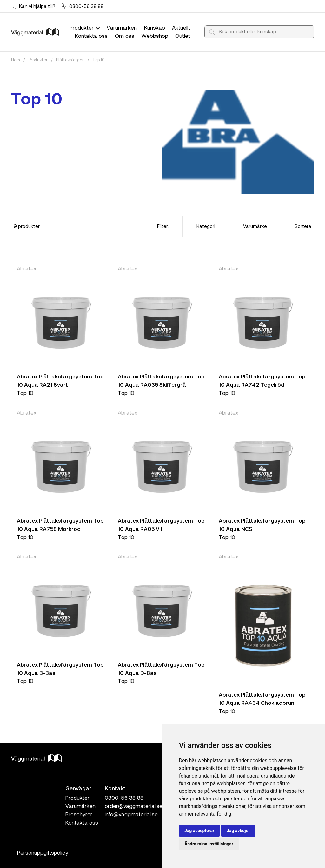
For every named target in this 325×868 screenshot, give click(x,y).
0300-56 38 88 (86, 6)
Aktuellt (181, 27)
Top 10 (99, 60)
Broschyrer (79, 814)
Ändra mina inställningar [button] (209, 844)
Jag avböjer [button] (238, 831)
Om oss (125, 36)
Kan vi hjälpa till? (37, 6)
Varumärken (122, 27)
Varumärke (255, 226)
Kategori (206, 226)
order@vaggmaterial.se (134, 806)
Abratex (27, 268)
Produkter (85, 27)
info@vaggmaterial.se (131, 814)
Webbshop (155, 36)
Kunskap (155, 27)
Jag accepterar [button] (199, 831)
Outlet (183, 36)
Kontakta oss (91, 36)
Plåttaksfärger (70, 60)
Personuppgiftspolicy (43, 852)
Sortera (303, 226)
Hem (16, 60)
